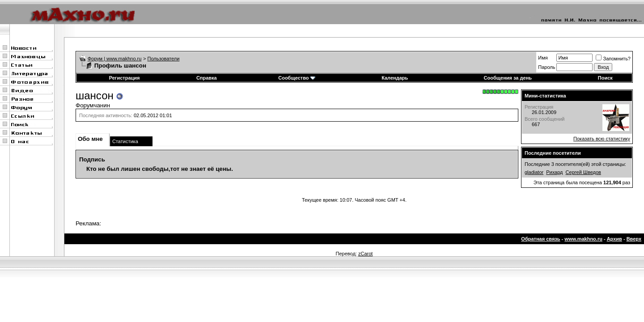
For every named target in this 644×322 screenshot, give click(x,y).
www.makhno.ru (583, 239)
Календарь (395, 78)
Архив (614, 239)
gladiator (534, 172)
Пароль (547, 67)
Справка (207, 78)
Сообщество (297, 78)
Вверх (634, 239)
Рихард (554, 172)
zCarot (365, 254)
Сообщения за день (508, 78)
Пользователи (164, 59)
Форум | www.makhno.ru (115, 59)
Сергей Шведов (583, 172)
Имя (543, 58)
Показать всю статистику (602, 139)
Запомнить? (613, 59)
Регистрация (125, 78)
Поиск (605, 78)
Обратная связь (540, 239)
